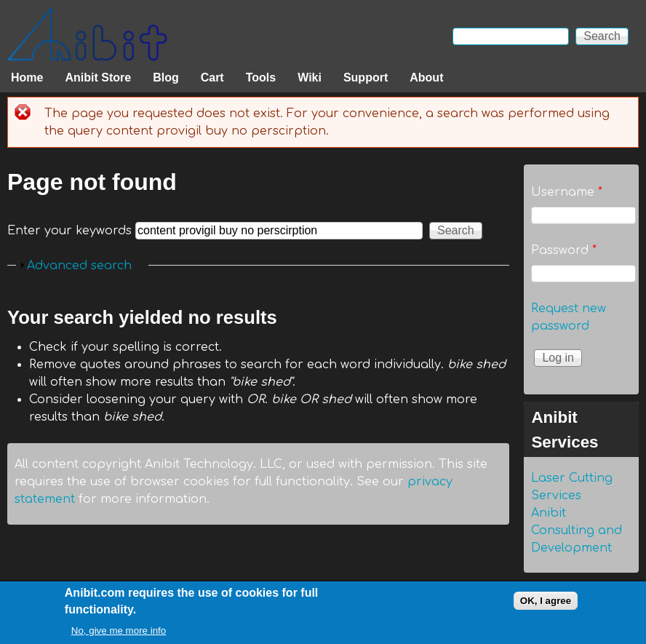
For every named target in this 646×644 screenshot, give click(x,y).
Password (564, 250)
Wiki (310, 77)
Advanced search (79, 266)
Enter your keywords (71, 231)
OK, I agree (546, 602)
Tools (261, 77)
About (426, 77)
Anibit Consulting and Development (577, 530)
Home (27, 77)
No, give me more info (119, 633)
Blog (166, 77)
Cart (212, 77)
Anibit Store (98, 77)
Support (366, 77)
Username (567, 192)
